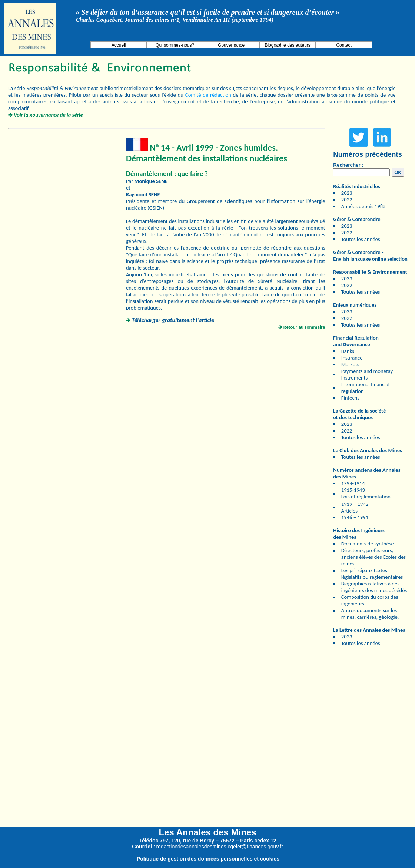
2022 (347, 200)
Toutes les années (361, 239)
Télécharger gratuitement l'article (173, 320)
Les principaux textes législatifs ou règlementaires (372, 574)
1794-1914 (353, 483)
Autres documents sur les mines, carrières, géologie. (370, 614)
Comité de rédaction (208, 95)
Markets (350, 364)
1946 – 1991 (355, 517)
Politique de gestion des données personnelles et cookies (208, 859)
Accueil (119, 45)
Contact (344, 45)
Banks (348, 351)
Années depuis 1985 (363, 206)
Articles (349, 511)
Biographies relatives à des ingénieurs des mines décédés (374, 587)
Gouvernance (231, 45)
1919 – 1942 (355, 504)
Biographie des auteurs (287, 45)
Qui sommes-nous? (175, 45)
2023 (347, 193)
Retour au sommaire (304, 327)
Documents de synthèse (368, 544)
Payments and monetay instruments (367, 374)
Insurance (352, 358)
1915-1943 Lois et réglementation (366, 493)
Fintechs (350, 398)
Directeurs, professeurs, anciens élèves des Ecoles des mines (373, 557)
